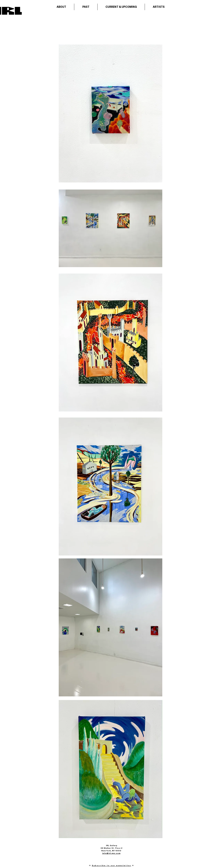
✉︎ (90, 865)
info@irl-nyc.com (111, 853)
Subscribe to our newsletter (112, 865)
